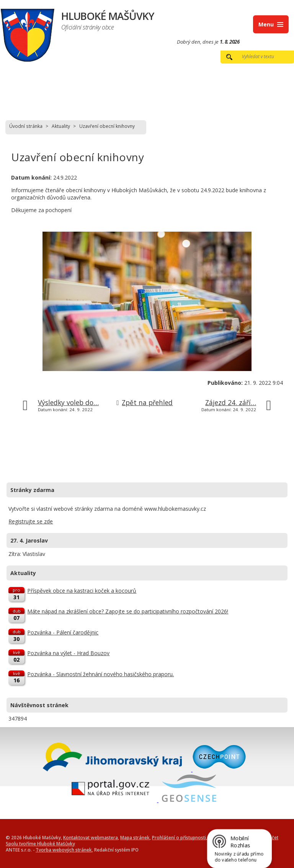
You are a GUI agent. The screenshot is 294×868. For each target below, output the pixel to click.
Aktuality (61, 126)
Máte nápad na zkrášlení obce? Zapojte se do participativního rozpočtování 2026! (128, 611)
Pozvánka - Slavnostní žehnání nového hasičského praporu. (100, 674)
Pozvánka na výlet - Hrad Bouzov (68, 653)
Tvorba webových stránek (64, 850)
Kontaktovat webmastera (91, 837)
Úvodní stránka (26, 126)
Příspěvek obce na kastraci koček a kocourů (82, 591)
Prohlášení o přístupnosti (179, 837)
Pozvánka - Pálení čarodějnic (63, 632)
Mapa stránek (135, 837)
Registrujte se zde (31, 521)
